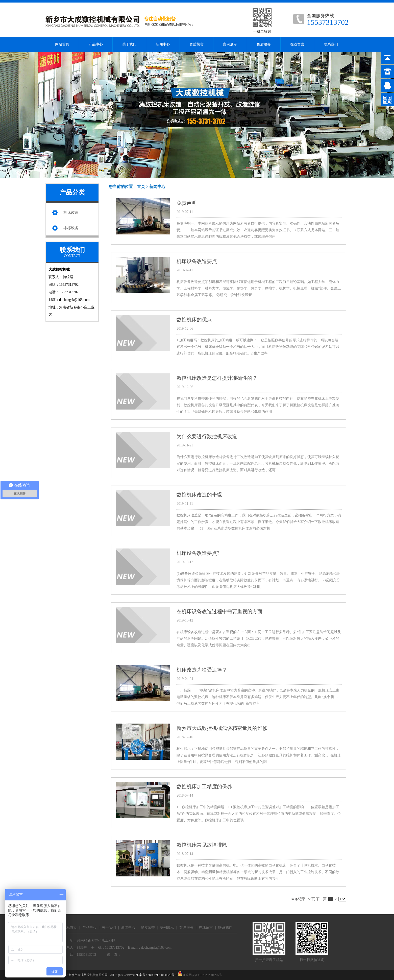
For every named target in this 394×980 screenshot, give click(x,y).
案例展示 (230, 44)
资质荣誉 (196, 44)
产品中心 (96, 44)
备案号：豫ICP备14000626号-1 (156, 975)
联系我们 (331, 44)
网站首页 (62, 44)
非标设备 (71, 228)
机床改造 (71, 212)
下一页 (321, 899)
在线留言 (297, 44)
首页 (141, 187)
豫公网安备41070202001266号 (200, 975)
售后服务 (264, 44)
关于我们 (129, 44)
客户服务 (186, 928)
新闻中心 (163, 44)
